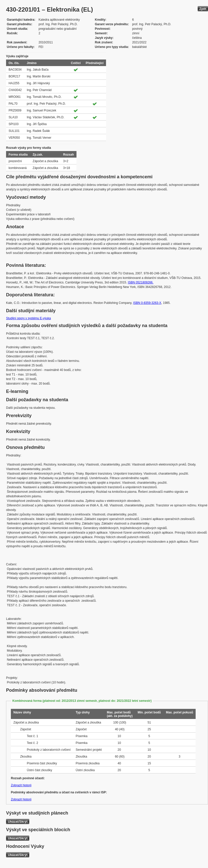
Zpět (203, 9)
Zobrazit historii (21, 785)
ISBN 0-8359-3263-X (147, 303)
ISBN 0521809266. (140, 282)
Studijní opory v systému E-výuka (28, 318)
